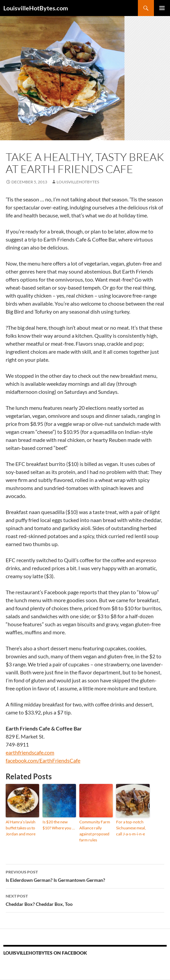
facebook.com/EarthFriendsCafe (43, 760)
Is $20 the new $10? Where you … (59, 825)
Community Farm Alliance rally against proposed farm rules (95, 831)
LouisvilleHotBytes (78, 182)
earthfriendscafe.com (30, 752)
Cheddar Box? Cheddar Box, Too (85, 900)
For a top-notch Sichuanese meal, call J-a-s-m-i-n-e (131, 828)
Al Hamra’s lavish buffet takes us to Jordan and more (21, 828)
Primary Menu (162, 8)
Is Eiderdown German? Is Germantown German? (85, 875)
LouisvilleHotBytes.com (36, 8)
